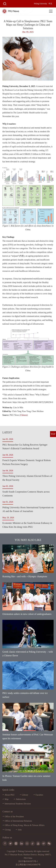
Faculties (39, 795)
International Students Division (18, 804)
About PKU (10, 795)
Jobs (20, 830)
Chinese (24, 415)
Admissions (21, 799)
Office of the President (14, 817)
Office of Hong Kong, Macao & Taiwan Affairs (25, 825)
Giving (8, 830)
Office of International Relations (18, 821)
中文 (50, 4)
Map (7, 799)
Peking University (41, 4)
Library (25, 795)
